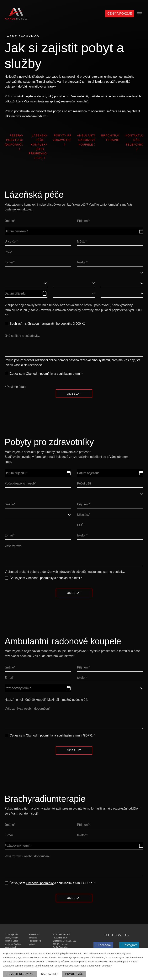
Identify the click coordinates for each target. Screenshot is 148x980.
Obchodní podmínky (40, 376)
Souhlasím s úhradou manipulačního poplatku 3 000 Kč (47, 326)
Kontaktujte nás (11, 939)
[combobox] (74, 275)
